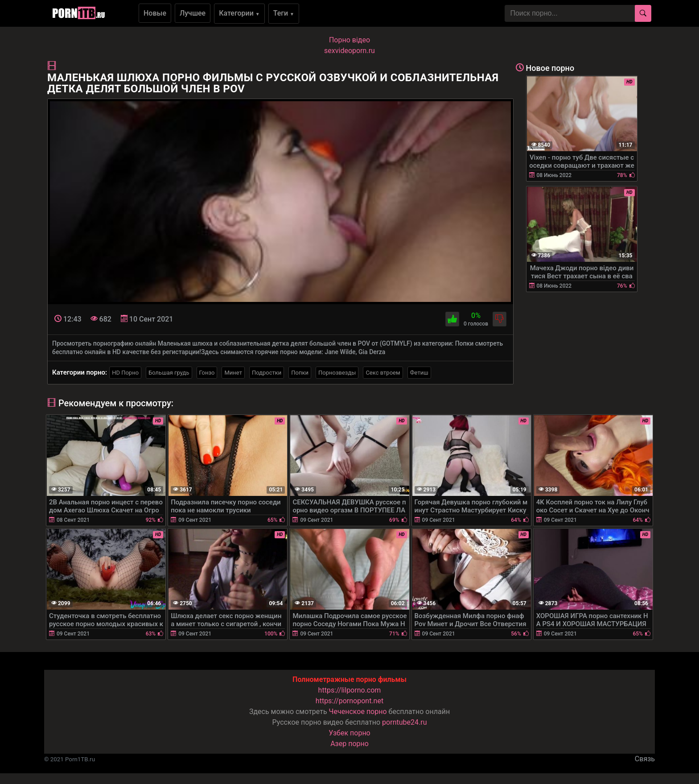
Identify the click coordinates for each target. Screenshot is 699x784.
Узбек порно (349, 733)
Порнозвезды (337, 373)
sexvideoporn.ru (349, 51)
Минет (233, 373)
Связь (645, 759)
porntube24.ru (404, 722)
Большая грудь (169, 373)
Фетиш (419, 373)
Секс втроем (383, 373)
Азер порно (349, 744)
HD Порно (125, 373)
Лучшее (193, 13)
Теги (284, 13)
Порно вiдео (349, 40)
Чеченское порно (358, 712)
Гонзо (207, 373)
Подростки (267, 373)
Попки (300, 373)
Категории (239, 13)
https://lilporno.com (350, 690)
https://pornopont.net (349, 701)
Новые (155, 13)
